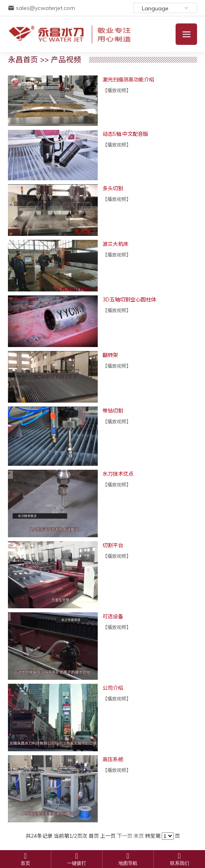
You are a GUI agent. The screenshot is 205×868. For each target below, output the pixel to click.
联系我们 (180, 863)
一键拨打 (77, 863)
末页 (139, 836)
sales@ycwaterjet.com (42, 8)
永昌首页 (23, 60)
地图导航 (128, 863)
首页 (25, 863)
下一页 (125, 836)
